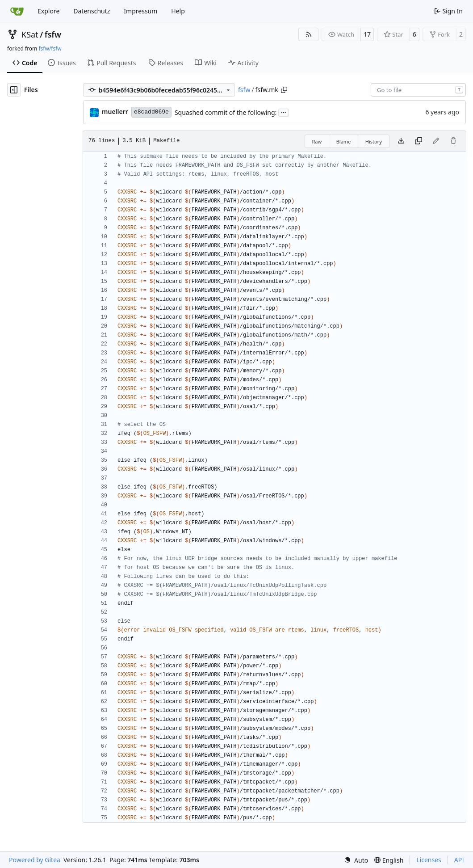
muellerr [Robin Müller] (115, 112)
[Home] (17, 11)
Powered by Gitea (35, 860)
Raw (317, 141)
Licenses (429, 860)
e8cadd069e (151, 112)
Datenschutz (92, 11)
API (459, 860)
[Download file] (401, 141)
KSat (30, 34)
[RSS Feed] (309, 34)
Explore (48, 11)
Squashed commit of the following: (226, 112)
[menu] (356, 860)
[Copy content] (419, 141)
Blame (344, 141)
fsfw (53, 34)
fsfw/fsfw (50, 48)
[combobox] (418, 90)
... (284, 112)
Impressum (140, 11)
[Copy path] (284, 90)
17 (367, 34)
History (374, 141)
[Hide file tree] (14, 90)
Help (178, 11)
